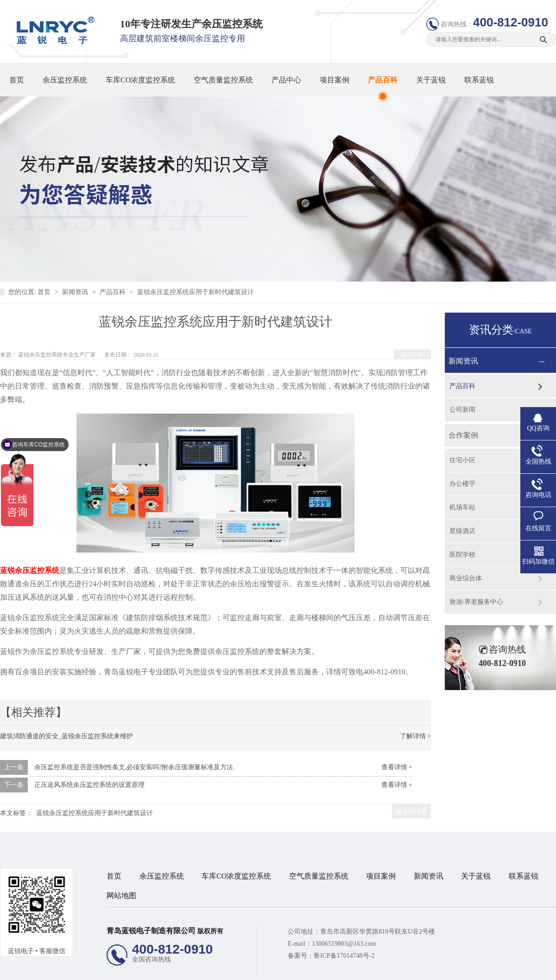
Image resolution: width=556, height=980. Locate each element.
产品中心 (286, 80)
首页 (17, 80)
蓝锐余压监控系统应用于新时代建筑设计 (196, 292)
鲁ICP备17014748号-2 (344, 956)
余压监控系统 (65, 80)
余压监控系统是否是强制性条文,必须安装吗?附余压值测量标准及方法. (135, 767)
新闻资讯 (76, 292)
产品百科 (383, 80)
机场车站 (462, 507)
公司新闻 (462, 410)
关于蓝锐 (431, 80)
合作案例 (463, 435)
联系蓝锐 (479, 80)
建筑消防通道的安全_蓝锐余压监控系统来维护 (66, 736)
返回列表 (412, 354)
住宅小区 (462, 460)
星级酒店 (462, 531)
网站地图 (121, 895)
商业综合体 (466, 578)
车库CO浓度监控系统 (140, 80)
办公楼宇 (462, 484)
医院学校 (462, 555)
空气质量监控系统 (223, 80)
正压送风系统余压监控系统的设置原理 (89, 785)
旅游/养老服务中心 (476, 602)
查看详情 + (397, 767)
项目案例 (335, 80)
